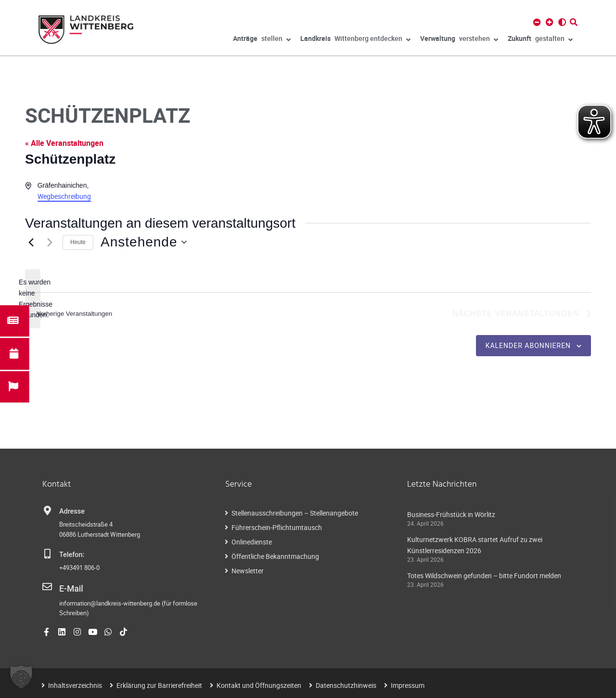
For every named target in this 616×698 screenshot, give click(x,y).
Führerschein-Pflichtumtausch (277, 529)
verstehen (459, 40)
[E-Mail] (47, 588)
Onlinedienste (252, 543)
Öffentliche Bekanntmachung (275, 558)
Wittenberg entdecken (355, 40)
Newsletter (248, 572)
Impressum (408, 684)
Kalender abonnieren (528, 347)
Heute (78, 242)
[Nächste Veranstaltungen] (50, 242)
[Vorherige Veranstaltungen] (31, 242)
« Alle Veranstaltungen (64, 143)
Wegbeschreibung (64, 196)
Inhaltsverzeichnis (75, 684)
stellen (262, 40)
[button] (21, 677)
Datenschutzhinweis (346, 684)
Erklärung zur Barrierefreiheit (159, 684)
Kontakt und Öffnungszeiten (259, 684)
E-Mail (69, 589)
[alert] (33, 299)
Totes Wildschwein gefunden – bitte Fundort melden (484, 576)
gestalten (540, 40)
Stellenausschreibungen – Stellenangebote (295, 514)
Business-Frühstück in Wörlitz (451, 516)
